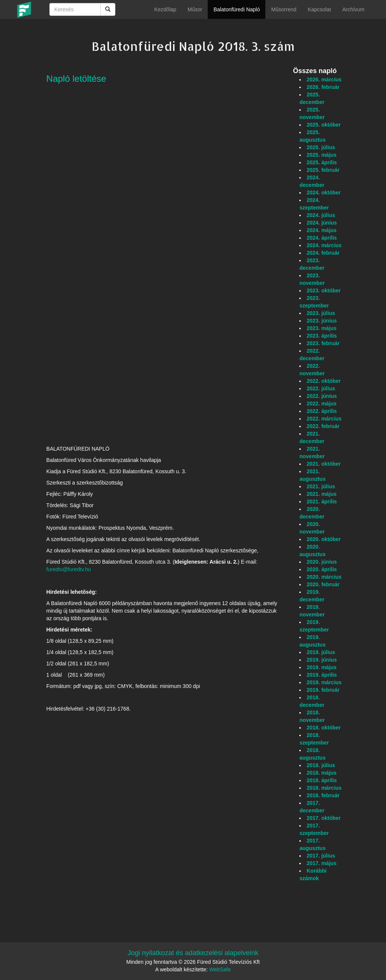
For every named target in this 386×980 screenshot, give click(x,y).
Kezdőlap (165, 9)
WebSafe (220, 969)
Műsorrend (284, 9)
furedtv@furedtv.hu (69, 569)
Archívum (353, 9)
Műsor (195, 9)
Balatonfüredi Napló (237, 9)
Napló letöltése (76, 79)
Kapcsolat (319, 9)
